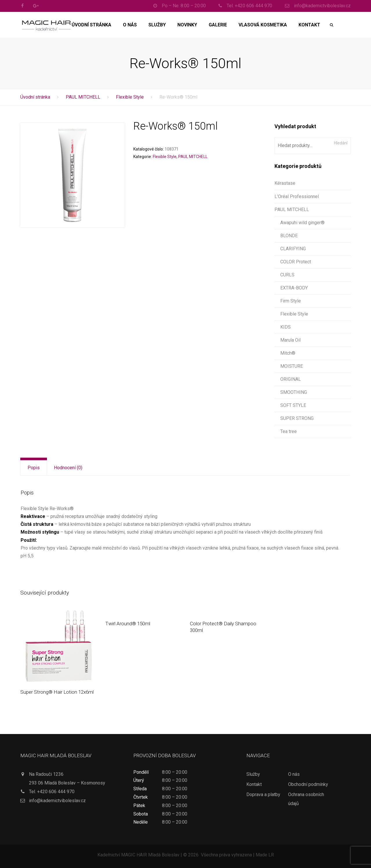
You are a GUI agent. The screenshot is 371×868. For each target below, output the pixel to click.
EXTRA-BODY (294, 288)
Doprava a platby (263, 794)
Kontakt (309, 25)
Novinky (187, 25)
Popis (34, 468)
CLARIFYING (293, 249)
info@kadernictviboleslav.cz (57, 801)
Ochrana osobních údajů (306, 799)
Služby (157, 25)
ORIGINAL (291, 379)
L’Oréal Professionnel (297, 196)
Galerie (218, 25)
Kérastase (285, 183)
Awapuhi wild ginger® (302, 223)
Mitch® (288, 353)
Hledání (341, 143)
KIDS (285, 327)
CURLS (287, 275)
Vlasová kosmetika (263, 25)
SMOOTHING (294, 392)
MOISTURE (292, 366)
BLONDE (289, 236)
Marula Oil (290, 340)
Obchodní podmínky (308, 784)
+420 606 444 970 (56, 792)
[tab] (34, 468)
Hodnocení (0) (68, 468)
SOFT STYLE (293, 405)
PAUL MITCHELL (83, 97)
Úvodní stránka (91, 25)
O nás (130, 25)
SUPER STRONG (297, 418)
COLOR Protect (296, 262)
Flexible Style (130, 97)
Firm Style (291, 301)
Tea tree (289, 431)
